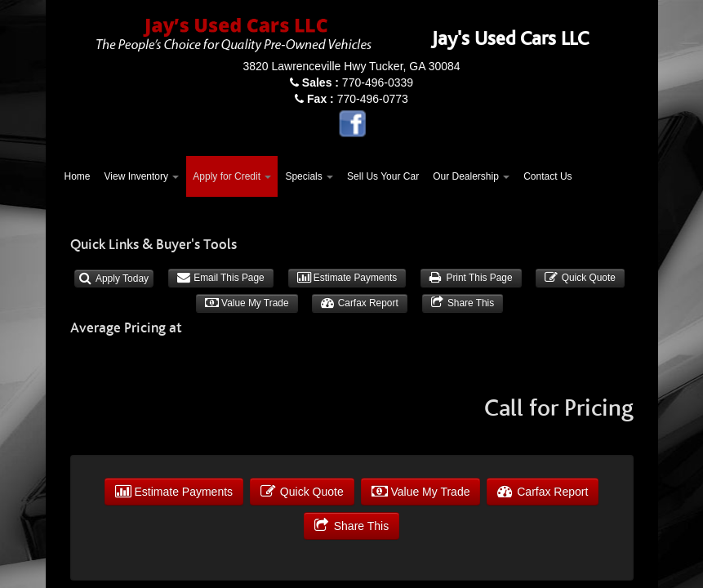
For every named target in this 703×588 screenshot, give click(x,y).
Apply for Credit (232, 176)
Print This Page (471, 278)
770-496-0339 (358, 82)
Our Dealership (471, 176)
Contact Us (547, 176)
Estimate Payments (347, 278)
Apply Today (114, 278)
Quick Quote (580, 278)
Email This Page (221, 278)
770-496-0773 (358, 99)
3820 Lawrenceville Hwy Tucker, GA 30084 (351, 66)
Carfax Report (359, 303)
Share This (463, 303)
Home (78, 176)
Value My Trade (247, 303)
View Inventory (142, 176)
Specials (309, 176)
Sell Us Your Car (383, 176)
